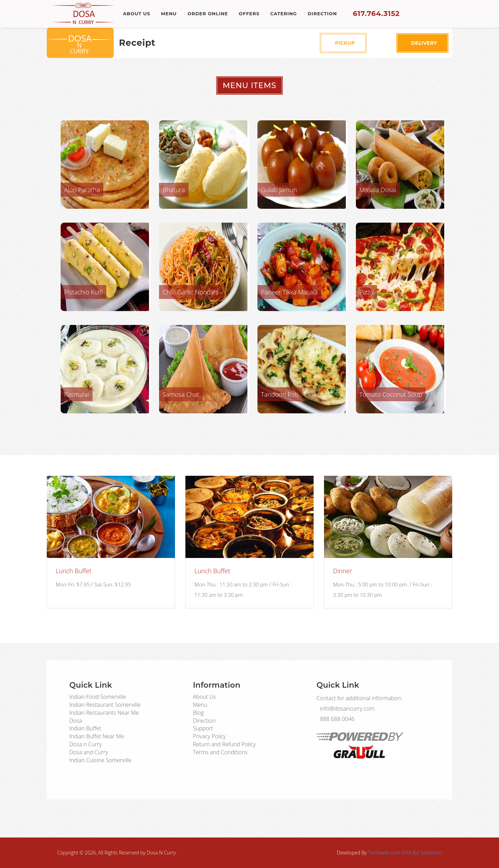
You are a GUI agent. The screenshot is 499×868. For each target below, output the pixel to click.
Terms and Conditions (220, 752)
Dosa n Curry (86, 744)
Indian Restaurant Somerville (105, 705)
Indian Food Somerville (98, 697)
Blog (198, 713)
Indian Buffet (85, 728)
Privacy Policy (209, 736)
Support (203, 728)
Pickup (344, 43)
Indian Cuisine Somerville (100, 760)
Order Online (209, 14)
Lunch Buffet (74, 571)
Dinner (343, 571)
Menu (169, 14)
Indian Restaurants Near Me (104, 713)
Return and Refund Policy (224, 744)
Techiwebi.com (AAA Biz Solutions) (405, 853)
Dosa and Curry (89, 752)
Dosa (76, 721)
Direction (325, 14)
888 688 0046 (339, 719)
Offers (251, 14)
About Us (137, 14)
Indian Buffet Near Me (97, 736)
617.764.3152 (379, 14)
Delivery (421, 43)
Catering (286, 14)
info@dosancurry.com (350, 708)
